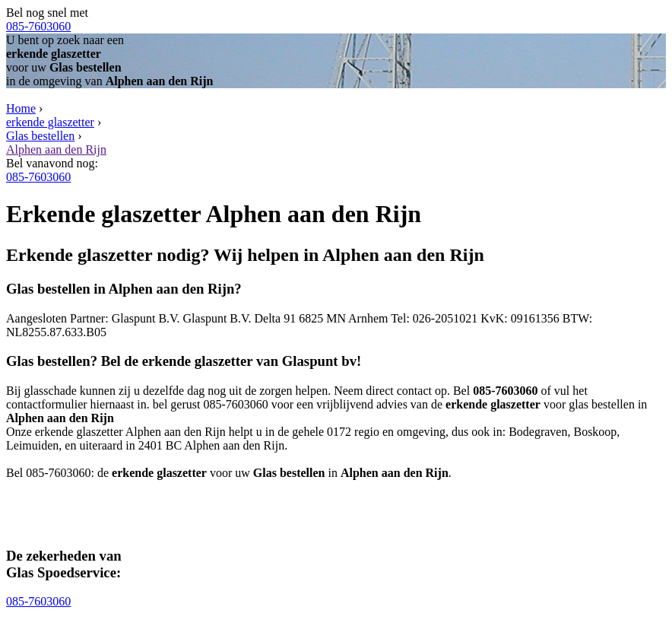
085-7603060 (38, 26)
